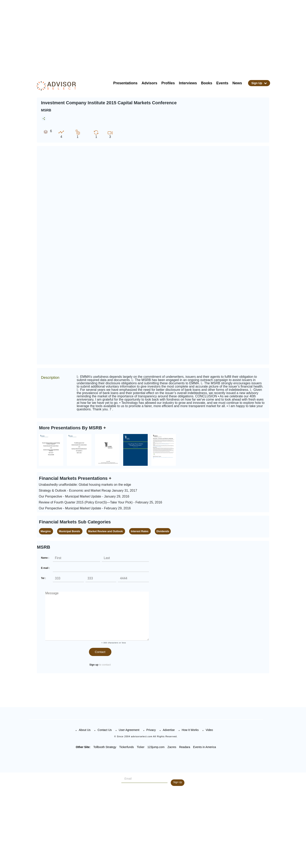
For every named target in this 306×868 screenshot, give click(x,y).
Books (207, 83)
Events (222, 83)
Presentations (125, 83)
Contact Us (105, 730)
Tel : (43, 578)
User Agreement (129, 730)
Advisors (149, 83)
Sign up (94, 665)
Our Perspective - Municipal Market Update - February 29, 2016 (85, 508)
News (237, 83)
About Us (85, 730)
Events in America (204, 747)
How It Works (190, 730)
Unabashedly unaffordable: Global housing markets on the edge (85, 485)
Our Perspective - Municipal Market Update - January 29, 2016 (84, 496)
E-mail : (45, 568)
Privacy (151, 730)
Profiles (168, 83)
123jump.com (156, 747)
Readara (185, 747)
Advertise (169, 730)
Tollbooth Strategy (105, 747)
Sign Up (259, 83)
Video (209, 730)
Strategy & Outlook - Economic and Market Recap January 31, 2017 (88, 491)
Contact (100, 652)
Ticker (141, 747)
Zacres (172, 747)
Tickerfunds (126, 747)
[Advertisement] (158, 37)
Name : (45, 558)
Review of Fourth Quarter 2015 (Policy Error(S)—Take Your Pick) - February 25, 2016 (100, 502)
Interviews (188, 83)
